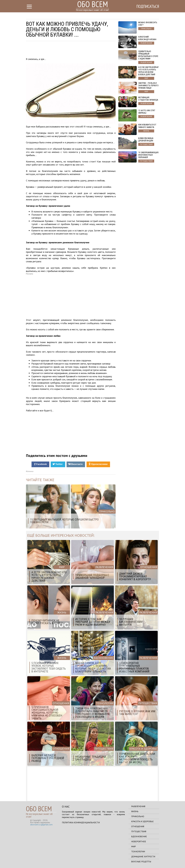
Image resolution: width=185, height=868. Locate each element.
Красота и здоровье (142, 821)
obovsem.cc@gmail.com (41, 824)
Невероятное (139, 841)
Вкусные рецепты (141, 861)
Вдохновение (139, 836)
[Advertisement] (71, 50)
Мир (134, 846)
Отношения (138, 826)
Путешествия (139, 831)
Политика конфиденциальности (81, 822)
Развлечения (138, 806)
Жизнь (135, 811)
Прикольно (138, 816)
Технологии (138, 851)
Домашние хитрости (143, 856)
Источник (30, 471)
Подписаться (148, 6)
